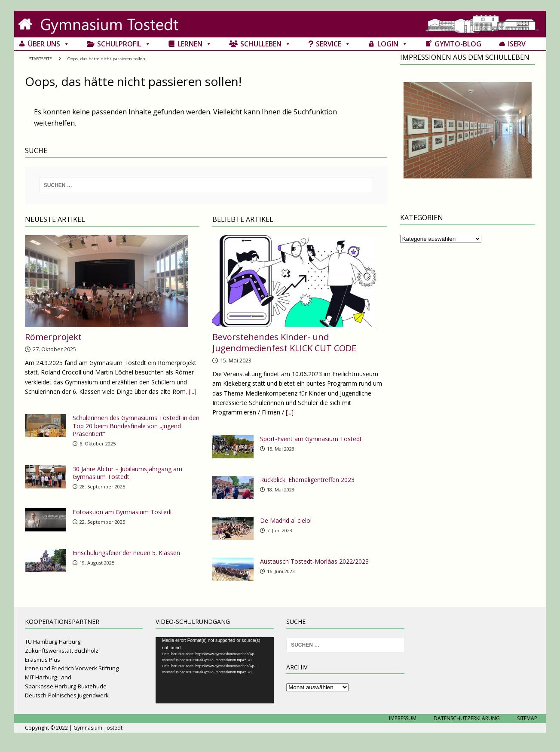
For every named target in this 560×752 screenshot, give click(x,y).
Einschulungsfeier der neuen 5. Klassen (126, 553)
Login (393, 44)
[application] (215, 670)
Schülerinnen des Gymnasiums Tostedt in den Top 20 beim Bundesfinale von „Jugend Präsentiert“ (136, 425)
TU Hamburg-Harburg (53, 642)
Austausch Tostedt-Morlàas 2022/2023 (314, 561)
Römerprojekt (53, 337)
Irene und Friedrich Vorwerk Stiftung (72, 668)
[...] (193, 391)
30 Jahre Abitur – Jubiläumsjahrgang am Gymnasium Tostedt (127, 473)
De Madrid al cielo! (286, 520)
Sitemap (527, 718)
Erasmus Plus (43, 660)
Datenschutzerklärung (467, 718)
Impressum (403, 718)
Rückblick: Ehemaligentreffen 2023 (307, 480)
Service (333, 44)
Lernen (195, 44)
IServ (517, 44)
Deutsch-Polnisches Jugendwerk (67, 695)
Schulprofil (124, 44)
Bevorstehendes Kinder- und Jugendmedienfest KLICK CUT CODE (284, 342)
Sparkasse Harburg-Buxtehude (66, 686)
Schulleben (266, 44)
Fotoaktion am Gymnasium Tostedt (122, 512)
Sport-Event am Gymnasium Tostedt (311, 439)
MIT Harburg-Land (48, 677)
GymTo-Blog (458, 44)
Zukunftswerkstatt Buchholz (62, 651)
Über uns (49, 44)
